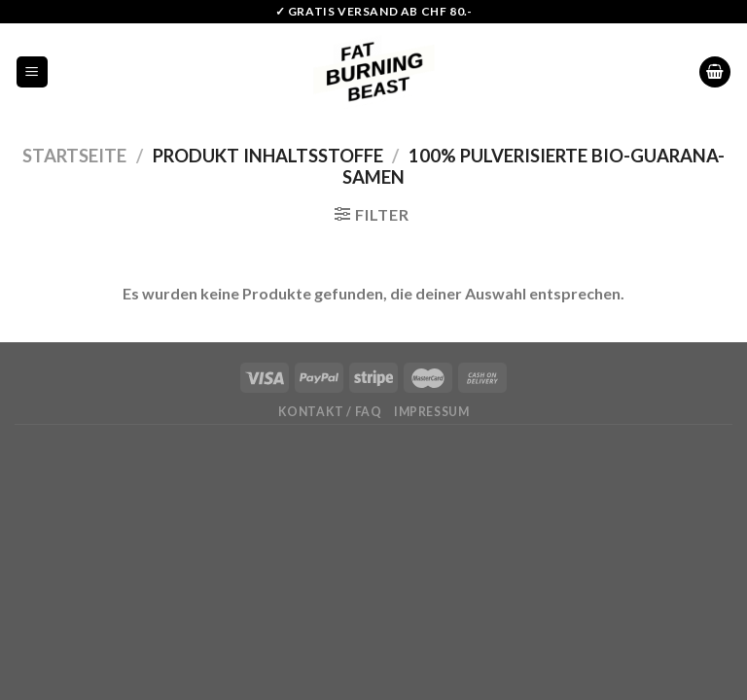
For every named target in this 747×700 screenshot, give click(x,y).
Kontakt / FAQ (330, 412)
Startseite (74, 156)
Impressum (432, 412)
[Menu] (33, 72)
